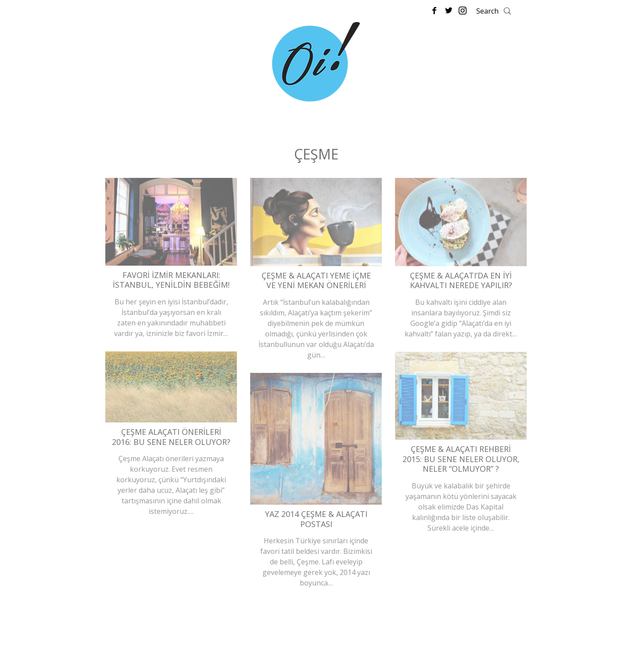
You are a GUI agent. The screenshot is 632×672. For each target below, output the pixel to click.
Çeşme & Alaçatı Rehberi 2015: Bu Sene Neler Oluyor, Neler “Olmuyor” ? (461, 459)
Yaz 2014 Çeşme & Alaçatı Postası (316, 519)
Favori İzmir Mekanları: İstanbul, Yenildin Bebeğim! (171, 280)
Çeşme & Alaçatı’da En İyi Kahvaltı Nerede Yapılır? (461, 280)
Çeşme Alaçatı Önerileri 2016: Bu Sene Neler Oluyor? (171, 437)
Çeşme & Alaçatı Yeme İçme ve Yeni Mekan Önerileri (316, 280)
